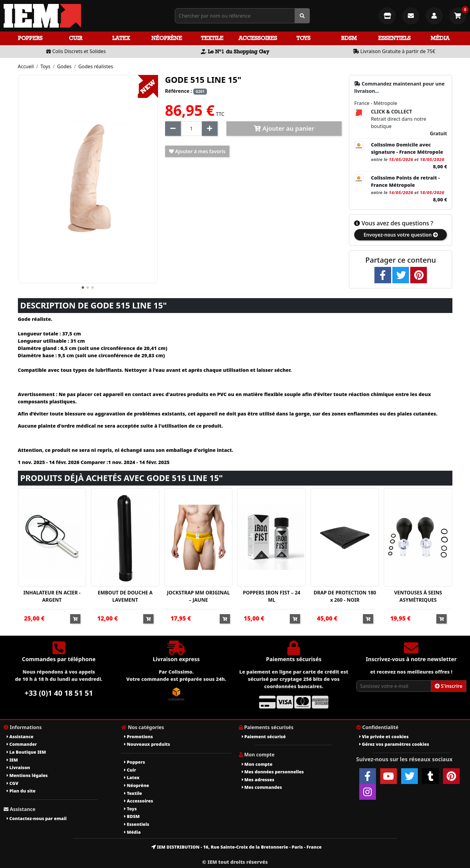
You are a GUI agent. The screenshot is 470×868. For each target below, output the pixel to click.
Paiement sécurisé (264, 737)
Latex (121, 38)
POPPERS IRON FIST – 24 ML (272, 596)
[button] (83, 288)
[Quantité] (191, 129)
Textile (212, 38)
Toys (303, 38)
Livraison (18, 767)
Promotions (139, 737)
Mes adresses (258, 780)
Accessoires (258, 38)
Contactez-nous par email (37, 818)
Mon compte (257, 764)
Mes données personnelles (273, 772)
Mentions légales (27, 775)
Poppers (30, 38)
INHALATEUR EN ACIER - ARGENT (52, 596)
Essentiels (394, 38)
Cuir (76, 38)
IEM (12, 760)
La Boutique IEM (26, 752)
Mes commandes (262, 787)
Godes (64, 66)
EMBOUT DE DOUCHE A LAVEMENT (125, 596)
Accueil (26, 66)
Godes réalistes (96, 66)
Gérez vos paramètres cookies (394, 744)
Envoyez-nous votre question (401, 235)
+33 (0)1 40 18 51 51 (59, 693)
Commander (22, 744)
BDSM (349, 38)
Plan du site (21, 791)
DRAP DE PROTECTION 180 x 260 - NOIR (345, 596)
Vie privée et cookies (384, 737)
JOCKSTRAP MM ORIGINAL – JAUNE (198, 596)
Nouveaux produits (147, 744)
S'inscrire (449, 686)
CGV (12, 783)
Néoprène (167, 38)
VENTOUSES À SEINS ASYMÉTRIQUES (418, 596)
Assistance (20, 737)
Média (440, 38)
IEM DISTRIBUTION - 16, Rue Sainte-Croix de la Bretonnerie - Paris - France (237, 847)
